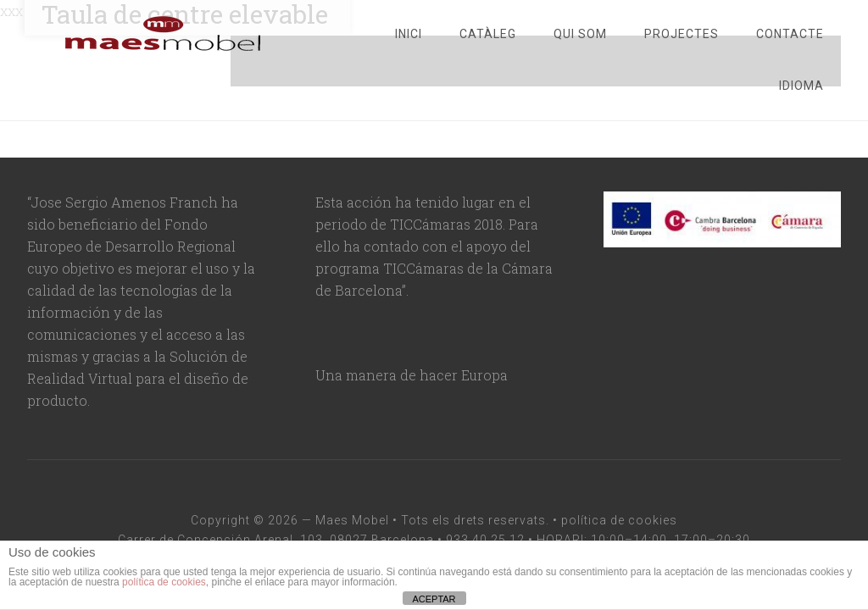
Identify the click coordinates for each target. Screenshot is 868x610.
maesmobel (163, 34)
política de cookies (619, 520)
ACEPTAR (434, 599)
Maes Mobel (352, 520)
